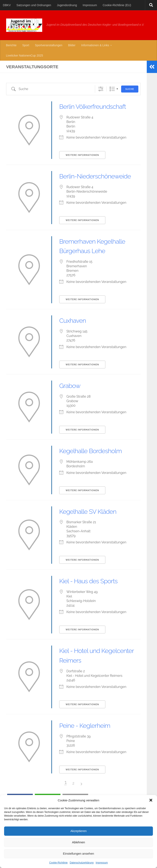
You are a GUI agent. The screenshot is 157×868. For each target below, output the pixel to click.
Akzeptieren (78, 831)
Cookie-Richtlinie (58, 863)
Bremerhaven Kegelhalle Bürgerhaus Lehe (95, 270)
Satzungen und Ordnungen (34, 5)
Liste (112, 89)
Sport (26, 45)
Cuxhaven (75, 349)
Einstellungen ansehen (78, 854)
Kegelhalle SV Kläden (93, 540)
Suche (130, 89)
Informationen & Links (95, 45)
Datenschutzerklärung (82, 863)
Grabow (72, 414)
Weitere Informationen (82, 165)
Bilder (72, 45)
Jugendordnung (67, 5)
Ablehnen (78, 842)
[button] (151, 800)
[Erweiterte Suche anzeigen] (101, 89)
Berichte (11, 45)
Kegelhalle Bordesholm (97, 479)
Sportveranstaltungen (49, 45)
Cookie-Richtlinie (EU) (117, 5)
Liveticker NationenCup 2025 (24, 56)
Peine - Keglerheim (90, 754)
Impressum (102, 863)
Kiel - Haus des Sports (94, 610)
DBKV (7, 5)
